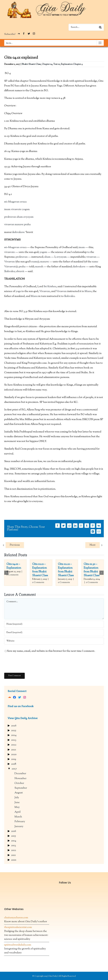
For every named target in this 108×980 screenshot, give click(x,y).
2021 (14, 750)
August (19, 793)
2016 (14, 831)
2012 (14, 850)
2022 (14, 745)
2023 (14, 740)
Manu (88, 291)
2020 (14, 754)
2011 (13, 855)
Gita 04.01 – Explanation (14, 566)
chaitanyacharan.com (16, 918)
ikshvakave (18, 232)
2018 (14, 764)
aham (20, 217)
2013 (13, 846)
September (21, 788)
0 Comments (12, 575)
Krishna (52, 287)
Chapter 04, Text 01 (51, 64)
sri (6, 202)
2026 (14, 726)
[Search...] (86, 27)
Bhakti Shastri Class (31, 64)
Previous (15, 545)
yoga (18, 291)
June (17, 802)
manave (19, 225)
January (19, 826)
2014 (14, 841)
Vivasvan (9, 262)
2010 (14, 860)
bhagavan (14, 202)
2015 (13, 836)
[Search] (100, 27)
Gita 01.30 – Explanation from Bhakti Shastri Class (92, 570)
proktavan (10, 217)
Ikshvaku (9, 271)
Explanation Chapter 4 (72, 64)
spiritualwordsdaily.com (18, 945)
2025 (14, 730)
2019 (14, 759)
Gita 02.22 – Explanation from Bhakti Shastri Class (66, 570)
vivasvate (16, 209)
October (19, 783)
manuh (39, 267)
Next (93, 545)
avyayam (28, 217)
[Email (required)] (54, 633)
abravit (20, 271)
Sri (45, 287)
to (89, 252)
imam (7, 209)
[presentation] (26, 663)
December (20, 774)
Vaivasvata (10, 267)
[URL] (54, 641)
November (20, 778)
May (17, 807)
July (17, 798)
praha (27, 225)
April (18, 812)
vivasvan (9, 225)
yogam (26, 209)
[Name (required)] (54, 624)
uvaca (23, 202)
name (35, 262)
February (20, 822)
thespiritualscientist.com (18, 927)
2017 (14, 769)
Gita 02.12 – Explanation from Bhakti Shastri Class (40, 570)
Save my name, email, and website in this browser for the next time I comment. (51, 651)
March (18, 817)
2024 (14, 735)
